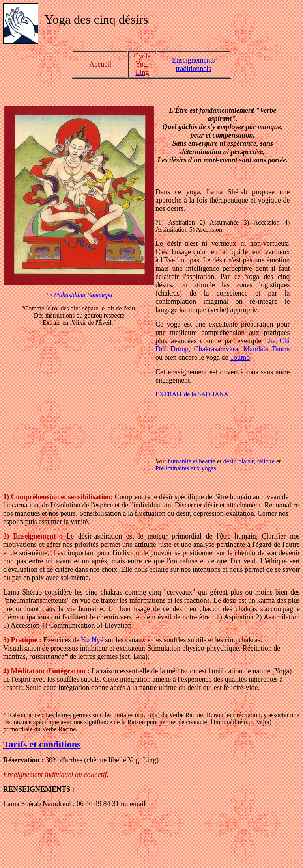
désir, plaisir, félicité (249, 461)
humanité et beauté (192, 461)
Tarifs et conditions (42, 744)
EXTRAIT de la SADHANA (192, 394)
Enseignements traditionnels (194, 64)
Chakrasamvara (216, 349)
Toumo (240, 357)
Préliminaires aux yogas (186, 468)
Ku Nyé (92, 640)
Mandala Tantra (267, 349)
